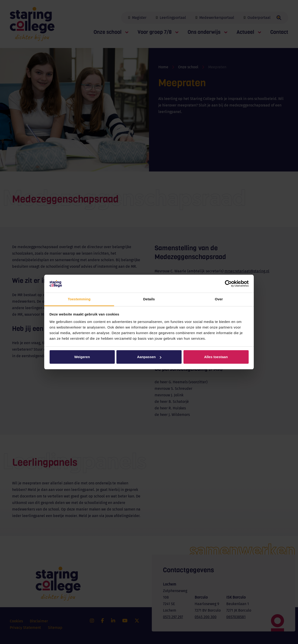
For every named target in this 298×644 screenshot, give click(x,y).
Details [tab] (149, 299)
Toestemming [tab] (79, 299)
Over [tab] (219, 299)
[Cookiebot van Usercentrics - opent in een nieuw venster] (228, 284)
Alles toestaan (216, 357)
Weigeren (82, 357)
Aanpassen (149, 357)
